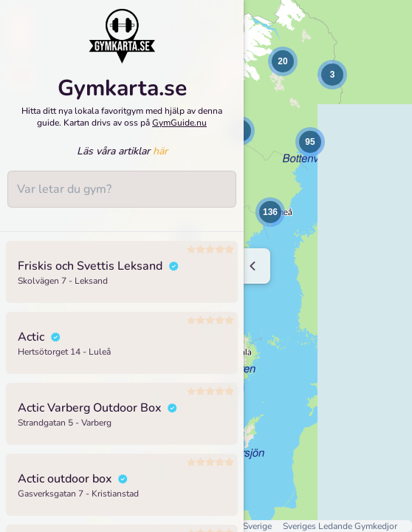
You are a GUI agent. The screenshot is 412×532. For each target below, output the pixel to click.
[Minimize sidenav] (253, 266)
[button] (283, 61)
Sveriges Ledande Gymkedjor (340, 526)
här (160, 151)
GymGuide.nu (179, 123)
